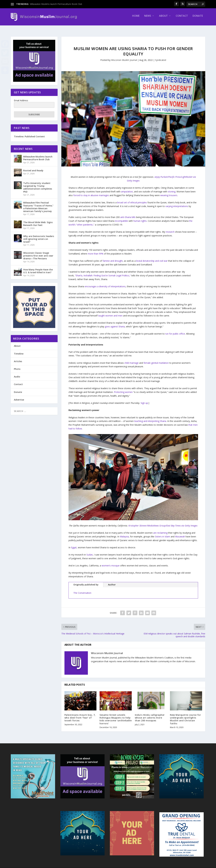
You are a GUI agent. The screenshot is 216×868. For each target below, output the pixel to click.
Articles (18, 358)
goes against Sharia (115, 324)
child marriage (131, 360)
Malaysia (124, 534)
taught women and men (110, 313)
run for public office (175, 331)
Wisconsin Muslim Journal (124, 57)
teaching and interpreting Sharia (150, 418)
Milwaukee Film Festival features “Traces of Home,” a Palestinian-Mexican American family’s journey (38, 204)
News (148, 18)
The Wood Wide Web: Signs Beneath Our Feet (38, 221)
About (163, 18)
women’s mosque (111, 563)
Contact (182, 18)
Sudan (90, 552)
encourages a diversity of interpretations (105, 284)
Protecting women (123, 389)
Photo (17, 366)
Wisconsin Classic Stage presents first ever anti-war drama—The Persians (38, 253)
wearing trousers (169, 192)
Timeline (19, 351)
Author (112, 582)
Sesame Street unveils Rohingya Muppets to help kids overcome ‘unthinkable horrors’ (116, 716)
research (170, 229)
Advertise (19, 397)
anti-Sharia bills (128, 214)
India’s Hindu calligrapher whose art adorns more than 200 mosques (150, 715)
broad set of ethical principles (132, 200)
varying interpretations (177, 203)
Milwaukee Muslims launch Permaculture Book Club (56, 4)
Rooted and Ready (33, 168)
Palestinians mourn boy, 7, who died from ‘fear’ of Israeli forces (80, 715)
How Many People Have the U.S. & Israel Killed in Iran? (38, 268)
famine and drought (113, 258)
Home (136, 18)
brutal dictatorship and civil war (152, 258)
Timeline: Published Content (29, 134)
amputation (127, 189)
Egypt (74, 545)
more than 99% (96, 251)
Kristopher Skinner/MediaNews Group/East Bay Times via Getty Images (163, 523)
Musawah (180, 534)
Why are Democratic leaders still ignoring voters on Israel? (39, 236)
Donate (198, 18)
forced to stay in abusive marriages (91, 192)
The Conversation (82, 590)
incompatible (121, 218)
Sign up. (145, 400)
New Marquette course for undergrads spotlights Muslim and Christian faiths (185, 716)
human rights (140, 218)
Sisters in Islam (163, 534)
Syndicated (161, 57)
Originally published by (86, 582)
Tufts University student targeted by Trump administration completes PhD (38, 185)
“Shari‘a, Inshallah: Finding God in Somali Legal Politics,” (103, 273)
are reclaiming (160, 530)
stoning (172, 189)
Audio (17, 374)
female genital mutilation (156, 360)
